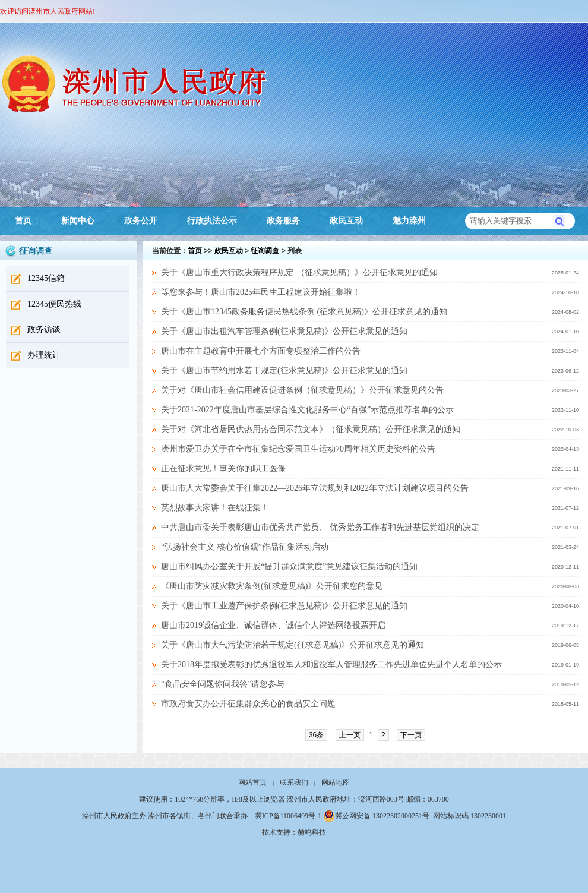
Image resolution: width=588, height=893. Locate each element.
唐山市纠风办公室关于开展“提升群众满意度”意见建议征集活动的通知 (289, 567)
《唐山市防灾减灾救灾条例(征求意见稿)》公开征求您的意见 (272, 586)
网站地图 (336, 782)
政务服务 (283, 221)
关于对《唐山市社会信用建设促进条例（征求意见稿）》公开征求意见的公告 (302, 390)
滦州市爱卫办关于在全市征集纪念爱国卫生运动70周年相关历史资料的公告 (298, 449)
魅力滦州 (409, 221)
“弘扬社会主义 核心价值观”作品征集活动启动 (245, 547)
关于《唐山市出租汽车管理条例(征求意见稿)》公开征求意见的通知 (284, 331)
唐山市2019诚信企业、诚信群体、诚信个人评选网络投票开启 (273, 625)
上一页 (350, 735)
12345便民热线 (54, 304)
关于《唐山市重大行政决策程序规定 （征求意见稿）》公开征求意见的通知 (299, 272)
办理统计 (44, 355)
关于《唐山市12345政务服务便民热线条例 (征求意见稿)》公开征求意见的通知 (304, 312)
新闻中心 (78, 221)
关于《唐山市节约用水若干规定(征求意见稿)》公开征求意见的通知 (284, 370)
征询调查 (265, 251)
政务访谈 (44, 329)
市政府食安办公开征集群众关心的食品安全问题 (248, 704)
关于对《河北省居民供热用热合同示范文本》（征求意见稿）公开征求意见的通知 (311, 429)
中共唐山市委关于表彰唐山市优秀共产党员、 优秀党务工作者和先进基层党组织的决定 (320, 527)
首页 (23, 221)
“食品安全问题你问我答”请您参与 (223, 684)
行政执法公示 (212, 221)
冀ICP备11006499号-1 (288, 816)
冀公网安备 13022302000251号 (376, 816)
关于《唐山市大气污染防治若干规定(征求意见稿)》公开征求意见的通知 (293, 645)
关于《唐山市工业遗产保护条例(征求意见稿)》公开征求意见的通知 (284, 606)
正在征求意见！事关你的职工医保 (223, 468)
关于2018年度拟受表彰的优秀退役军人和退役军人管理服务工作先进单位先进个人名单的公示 (331, 665)
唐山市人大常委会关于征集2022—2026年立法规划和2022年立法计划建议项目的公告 (315, 488)
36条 (316, 735)
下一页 (411, 735)
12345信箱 (46, 278)
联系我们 (294, 782)
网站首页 (252, 782)
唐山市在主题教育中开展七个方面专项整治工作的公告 (261, 351)
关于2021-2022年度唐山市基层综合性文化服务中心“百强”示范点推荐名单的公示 (307, 410)
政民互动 (346, 221)
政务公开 (141, 221)
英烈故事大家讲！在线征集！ (215, 508)
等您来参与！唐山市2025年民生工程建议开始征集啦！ (261, 292)
